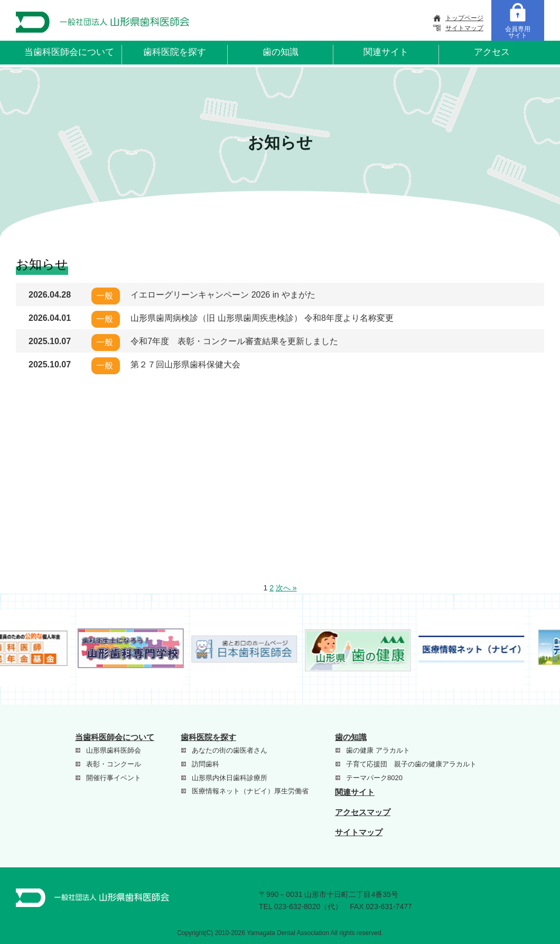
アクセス (492, 52)
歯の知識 (281, 52)
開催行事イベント (114, 778)
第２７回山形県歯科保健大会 (185, 364)
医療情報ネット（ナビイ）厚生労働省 (250, 791)
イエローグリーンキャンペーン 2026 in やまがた (223, 295)
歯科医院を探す (175, 52)
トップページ (464, 18)
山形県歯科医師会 (114, 750)
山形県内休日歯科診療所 (230, 778)
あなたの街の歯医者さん (230, 750)
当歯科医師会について (69, 52)
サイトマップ (464, 28)
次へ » (286, 588)
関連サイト (386, 52)
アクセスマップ (363, 812)
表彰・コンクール (114, 764)
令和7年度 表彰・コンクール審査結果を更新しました (234, 341)
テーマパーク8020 (374, 778)
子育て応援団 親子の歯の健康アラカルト (411, 764)
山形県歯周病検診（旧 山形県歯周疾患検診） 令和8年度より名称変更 (262, 318)
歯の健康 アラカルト (378, 750)
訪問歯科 (206, 764)
